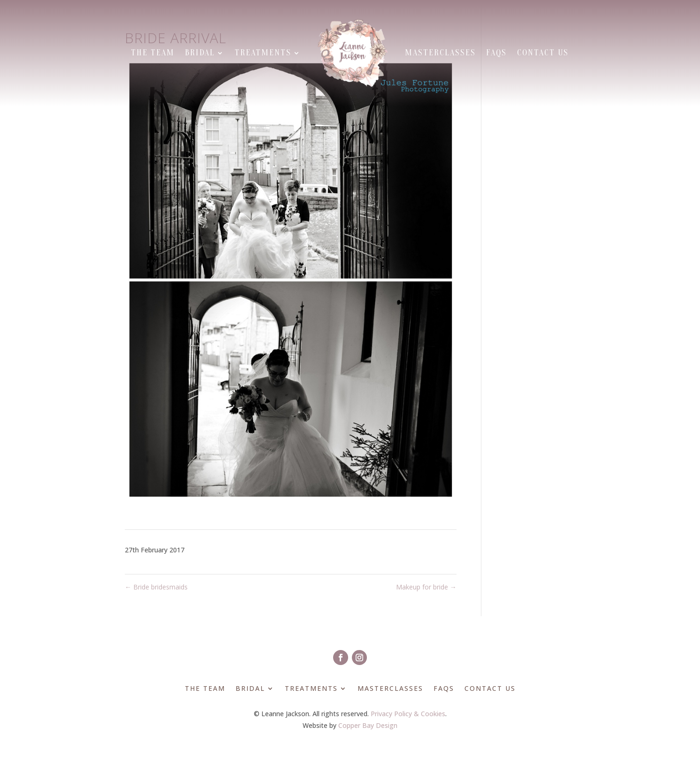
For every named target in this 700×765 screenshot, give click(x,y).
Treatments (263, 53)
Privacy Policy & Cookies (408, 714)
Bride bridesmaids (156, 587)
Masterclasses (440, 53)
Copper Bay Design (368, 725)
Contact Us (543, 53)
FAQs (496, 53)
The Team (153, 53)
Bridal (200, 53)
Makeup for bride (426, 587)
